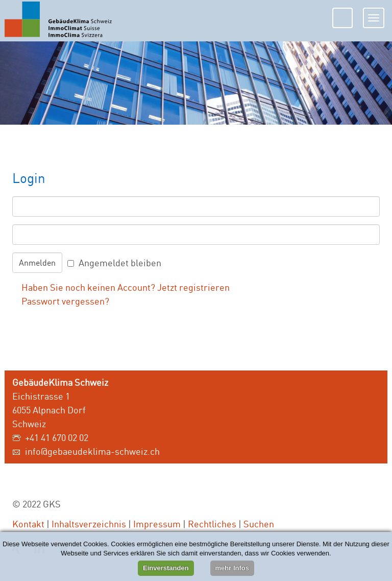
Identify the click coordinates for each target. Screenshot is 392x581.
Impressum (157, 524)
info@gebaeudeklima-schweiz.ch (92, 451)
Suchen (259, 524)
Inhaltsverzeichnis (89, 524)
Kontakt (28, 524)
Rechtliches (212, 524)
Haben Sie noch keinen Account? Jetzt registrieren (126, 287)
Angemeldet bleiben (120, 263)
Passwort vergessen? (65, 301)
